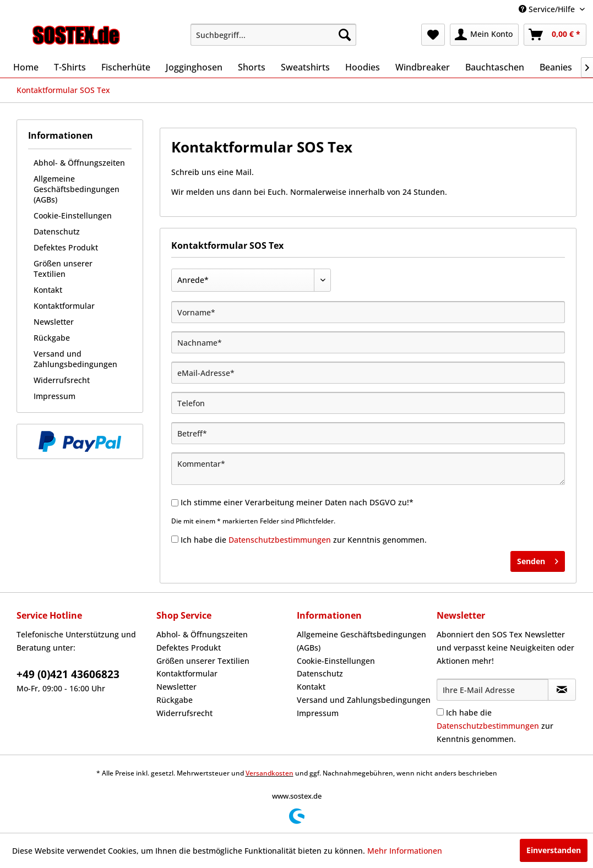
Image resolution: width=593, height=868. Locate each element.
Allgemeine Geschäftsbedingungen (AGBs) (77, 189)
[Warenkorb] (555, 35)
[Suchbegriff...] (274, 35)
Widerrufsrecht (62, 380)
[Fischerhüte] (126, 67)
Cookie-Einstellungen (73, 215)
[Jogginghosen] (194, 67)
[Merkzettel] (433, 35)
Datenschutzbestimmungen (280, 540)
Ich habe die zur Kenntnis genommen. (304, 540)
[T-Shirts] (70, 67)
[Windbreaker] (423, 67)
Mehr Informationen (405, 851)
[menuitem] (274, 35)
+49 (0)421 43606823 (68, 674)
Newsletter (54, 322)
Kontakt (48, 290)
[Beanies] (556, 67)
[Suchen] (345, 35)
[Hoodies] (363, 67)
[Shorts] (252, 67)
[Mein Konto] (484, 35)
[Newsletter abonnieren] (562, 690)
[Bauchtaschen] (495, 67)
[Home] (26, 67)
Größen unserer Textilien (63, 269)
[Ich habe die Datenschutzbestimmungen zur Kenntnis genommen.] (175, 539)
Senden (538, 559)
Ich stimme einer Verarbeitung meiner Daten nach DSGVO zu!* (297, 502)
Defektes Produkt (66, 247)
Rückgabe (52, 338)
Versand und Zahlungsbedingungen (75, 359)
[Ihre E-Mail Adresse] (493, 690)
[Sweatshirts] (305, 67)
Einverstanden (554, 850)
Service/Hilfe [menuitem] (548, 9)
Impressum (55, 396)
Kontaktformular (64, 306)
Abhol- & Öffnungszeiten (79, 163)
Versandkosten (270, 773)
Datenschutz (57, 231)
